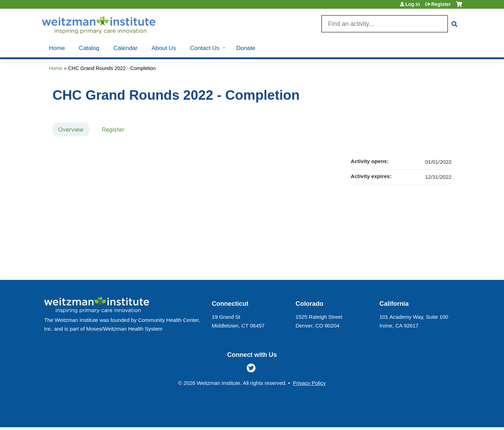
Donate (246, 48)
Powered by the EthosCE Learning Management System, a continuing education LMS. (437, 416)
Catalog (89, 48)
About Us (164, 48)
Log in (413, 4)
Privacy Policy (309, 383)
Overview (71, 129)
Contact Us (205, 48)
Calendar (125, 48)
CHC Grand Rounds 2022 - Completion (112, 68)
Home (57, 48)
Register (441, 4)
